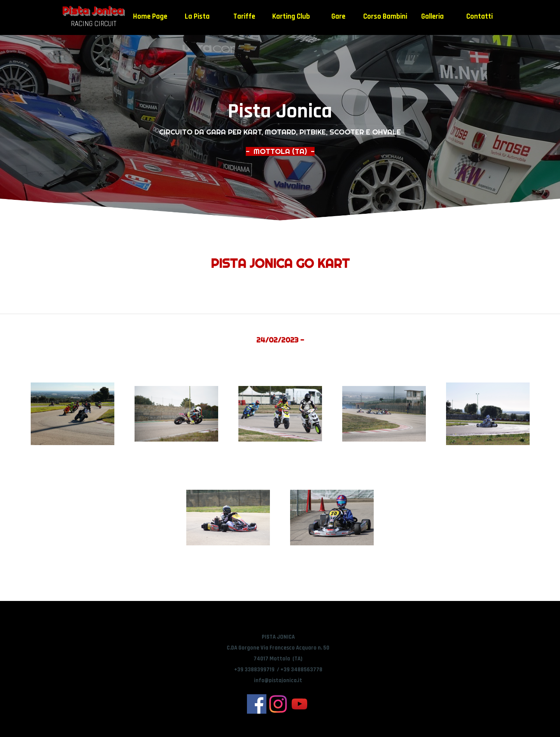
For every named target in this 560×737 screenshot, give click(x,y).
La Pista (197, 17)
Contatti (479, 17)
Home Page (150, 17)
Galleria (432, 17)
